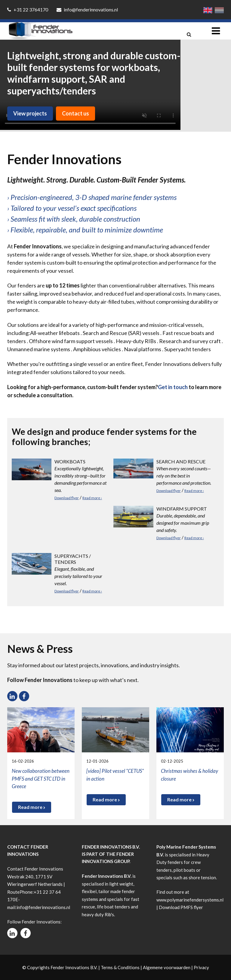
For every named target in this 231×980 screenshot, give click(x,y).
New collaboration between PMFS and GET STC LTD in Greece (41, 779)
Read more (32, 807)
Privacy (201, 967)
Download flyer (67, 498)
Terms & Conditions (120, 967)
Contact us (75, 113)
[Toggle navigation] (216, 31)
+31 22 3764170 (28, 9)
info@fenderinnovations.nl (87, 9)
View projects (30, 113)
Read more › (92, 498)
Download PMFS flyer (181, 907)
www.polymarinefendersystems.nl (190, 900)
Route (13, 892)
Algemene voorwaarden (167, 967)
